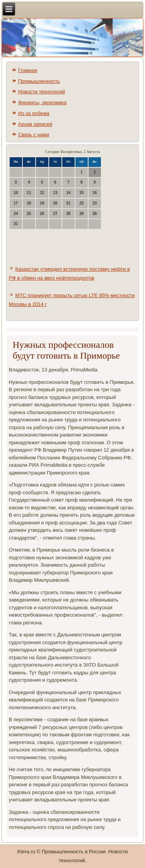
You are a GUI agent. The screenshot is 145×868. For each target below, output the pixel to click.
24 (16, 214)
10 (16, 193)
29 (81, 214)
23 (95, 203)
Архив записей (35, 124)
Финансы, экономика (42, 102)
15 (81, 193)
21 (68, 203)
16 (95, 193)
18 (29, 203)
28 (68, 214)
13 (55, 193)
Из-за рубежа (34, 113)
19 (42, 203)
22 (81, 203)
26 (42, 214)
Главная (28, 70)
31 (16, 224)
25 (29, 214)
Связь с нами (34, 135)
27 (55, 214)
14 (68, 193)
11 (29, 193)
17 (16, 203)
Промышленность (39, 81)
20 (55, 203)
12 (42, 193)
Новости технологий (42, 92)
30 (95, 214)
